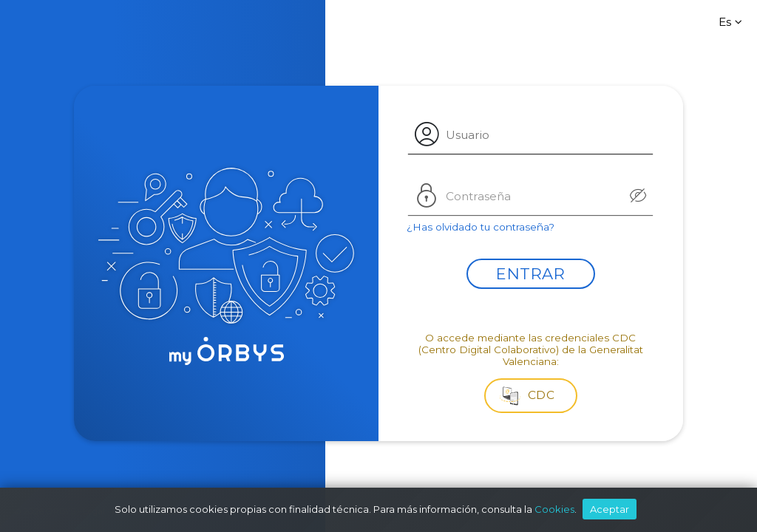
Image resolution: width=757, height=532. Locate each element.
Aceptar (610, 509)
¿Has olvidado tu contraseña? (481, 227)
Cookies (554, 509)
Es (732, 22)
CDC (527, 395)
